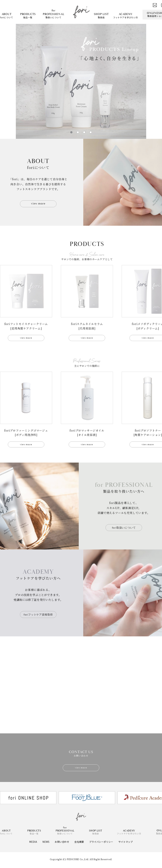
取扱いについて (54, 14)
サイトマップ (127, 843)
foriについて (7, 15)
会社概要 (78, 843)
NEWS (44, 843)
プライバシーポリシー (102, 843)
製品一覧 (28, 15)
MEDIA (31, 843)
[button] (71, 132)
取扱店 (101, 15)
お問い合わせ (60, 843)
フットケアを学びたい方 (126, 15)
